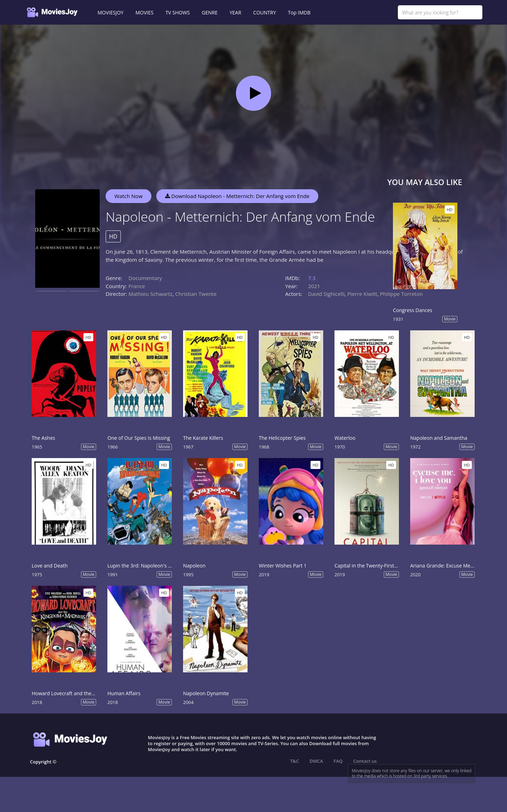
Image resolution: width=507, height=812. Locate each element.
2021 (314, 286)
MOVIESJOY (111, 12)
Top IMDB (299, 12)
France (137, 286)
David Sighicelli (326, 294)
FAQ (338, 761)
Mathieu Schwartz (151, 294)
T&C (295, 761)
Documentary (145, 278)
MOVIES (145, 12)
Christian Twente (196, 294)
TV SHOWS (178, 12)
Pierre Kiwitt (362, 294)
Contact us (365, 761)
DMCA (316, 761)
